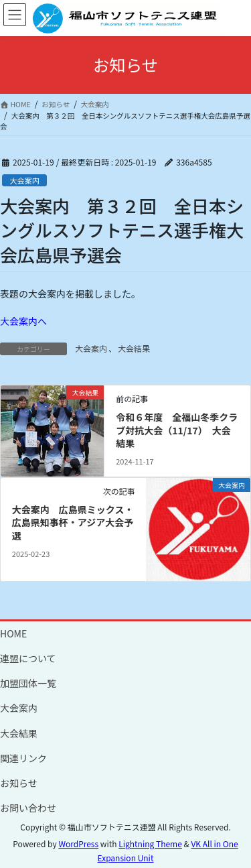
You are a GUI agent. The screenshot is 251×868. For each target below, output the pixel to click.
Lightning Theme (150, 844)
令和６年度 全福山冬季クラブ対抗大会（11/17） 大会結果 (177, 430)
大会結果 (134, 348)
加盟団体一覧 (28, 683)
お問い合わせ (28, 808)
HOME (13, 633)
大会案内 (24, 180)
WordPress (78, 844)
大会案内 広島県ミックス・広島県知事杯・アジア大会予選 (73, 522)
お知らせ (19, 783)
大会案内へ (23, 321)
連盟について (28, 658)
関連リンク (23, 758)
